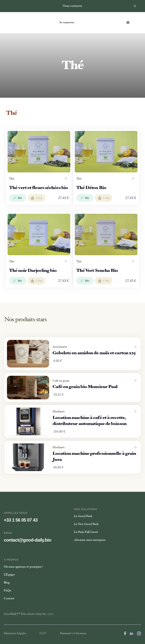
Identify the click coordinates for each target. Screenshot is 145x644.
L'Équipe (9, 575)
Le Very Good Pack (86, 524)
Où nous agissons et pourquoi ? (24, 567)
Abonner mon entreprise (90, 540)
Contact (9, 599)
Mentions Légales (15, 633)
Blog (7, 583)
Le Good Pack (83, 516)
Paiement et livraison (73, 633)
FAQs (7, 591)
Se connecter (67, 23)
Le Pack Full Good (86, 532)
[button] (128, 23)
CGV (43, 633)
